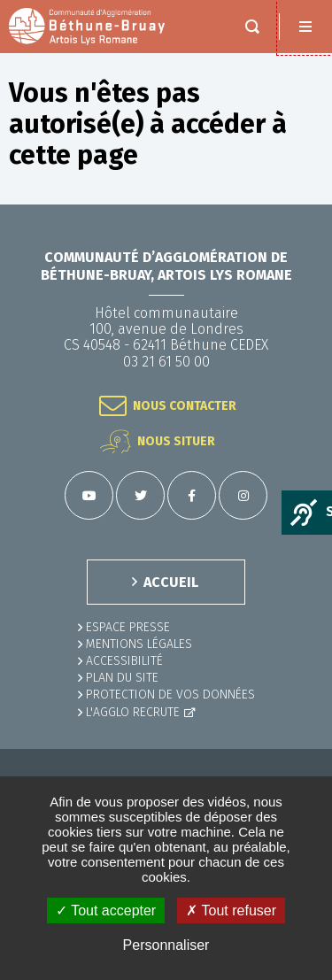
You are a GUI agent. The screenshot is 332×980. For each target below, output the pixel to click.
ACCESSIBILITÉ (124, 661)
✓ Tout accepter (106, 911)
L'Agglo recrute (133, 712)
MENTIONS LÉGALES (139, 644)
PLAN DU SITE (122, 678)
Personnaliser (166, 945)
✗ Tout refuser (231, 911)
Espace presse (128, 627)
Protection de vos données (170, 694)
